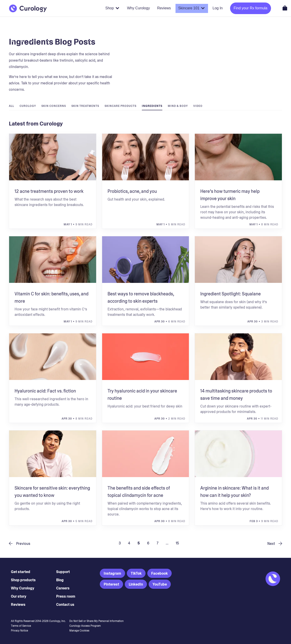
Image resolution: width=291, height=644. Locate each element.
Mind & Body (178, 106)
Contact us (65, 605)
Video (198, 106)
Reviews (18, 605)
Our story (19, 596)
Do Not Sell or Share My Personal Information (97, 621)
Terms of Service (21, 626)
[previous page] (21, 543)
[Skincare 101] (192, 8)
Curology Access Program (85, 626)
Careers (63, 588)
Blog (60, 580)
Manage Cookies (79, 631)
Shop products (23, 580)
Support (63, 572)
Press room (66, 596)
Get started (21, 572)
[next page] (273, 543)
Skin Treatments (85, 106)
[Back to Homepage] (28, 8)
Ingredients (152, 106)
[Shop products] (112, 8)
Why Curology (23, 588)
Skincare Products (120, 106)
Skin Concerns (54, 106)
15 (177, 543)
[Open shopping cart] (285, 8)
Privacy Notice (19, 631)
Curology (28, 106)
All (11, 106)
